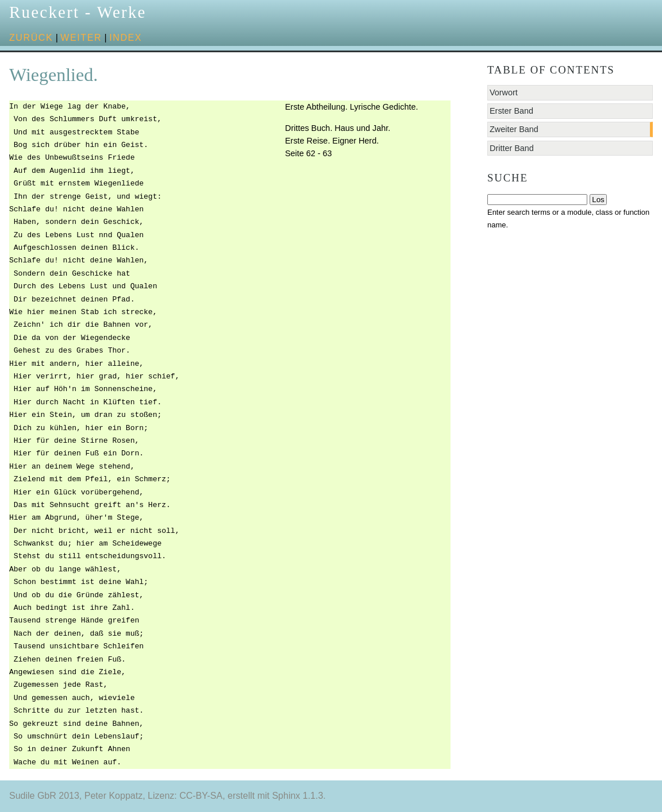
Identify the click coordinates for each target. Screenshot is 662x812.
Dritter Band (512, 148)
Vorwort (504, 92)
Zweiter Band (514, 129)
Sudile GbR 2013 (44, 796)
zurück (31, 38)
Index (126, 38)
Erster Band (511, 111)
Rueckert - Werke (78, 12)
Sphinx (286, 796)
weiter (81, 38)
